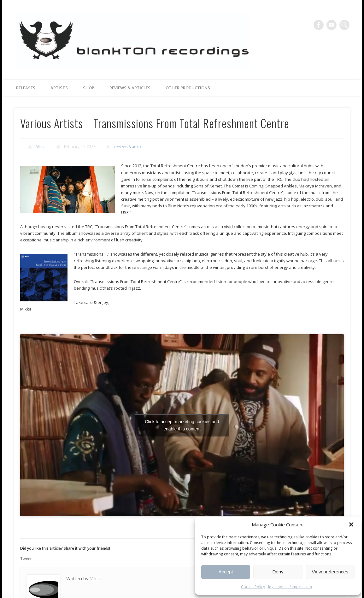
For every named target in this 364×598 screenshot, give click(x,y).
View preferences (330, 572)
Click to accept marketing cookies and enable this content (182, 425)
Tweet (26, 559)
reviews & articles (130, 88)
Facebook (319, 25)
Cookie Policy (253, 587)
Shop (89, 88)
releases (26, 88)
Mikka (41, 147)
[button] (351, 524)
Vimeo (332, 25)
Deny (278, 572)
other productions (188, 88)
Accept (226, 572)
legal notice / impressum (290, 587)
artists (59, 88)
